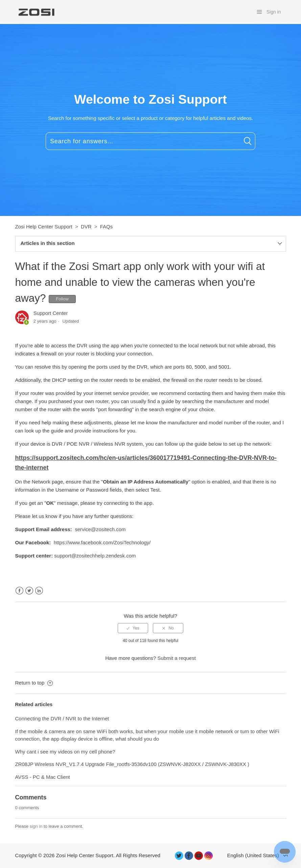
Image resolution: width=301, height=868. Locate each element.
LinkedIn (39, 591)
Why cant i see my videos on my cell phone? (65, 752)
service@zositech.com (100, 529)
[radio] (133, 628)
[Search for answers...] (150, 141)
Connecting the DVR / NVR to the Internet (62, 718)
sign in (36, 826)
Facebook (19, 591)
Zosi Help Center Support (44, 227)
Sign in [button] (274, 12)
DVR (86, 227)
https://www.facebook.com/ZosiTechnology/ (102, 542)
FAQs (107, 227)
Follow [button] (62, 299)
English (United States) (254, 855)
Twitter (29, 591)
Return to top (34, 683)
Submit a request (176, 658)
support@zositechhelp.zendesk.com (95, 556)
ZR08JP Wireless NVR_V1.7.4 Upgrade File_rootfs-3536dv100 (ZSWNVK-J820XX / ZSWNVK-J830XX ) (132, 764)
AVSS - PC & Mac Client (43, 777)
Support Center (51, 313)
